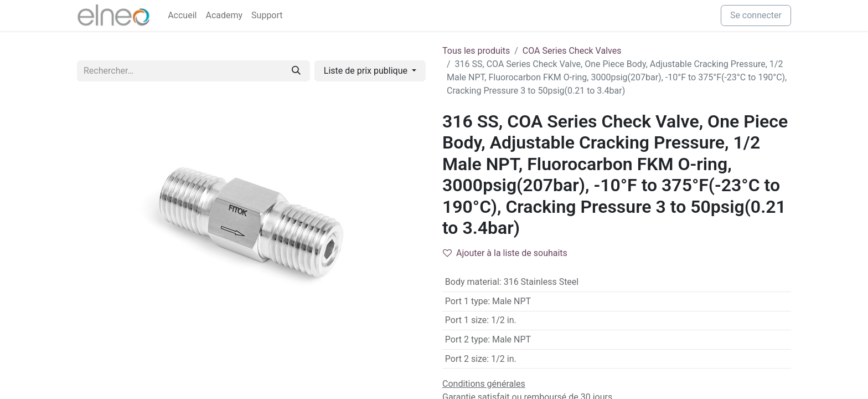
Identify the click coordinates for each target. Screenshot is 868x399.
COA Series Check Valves (572, 51)
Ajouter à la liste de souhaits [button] (505, 253)
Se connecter (756, 15)
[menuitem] (182, 16)
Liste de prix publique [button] (367, 71)
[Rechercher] (296, 71)
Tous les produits (476, 51)
